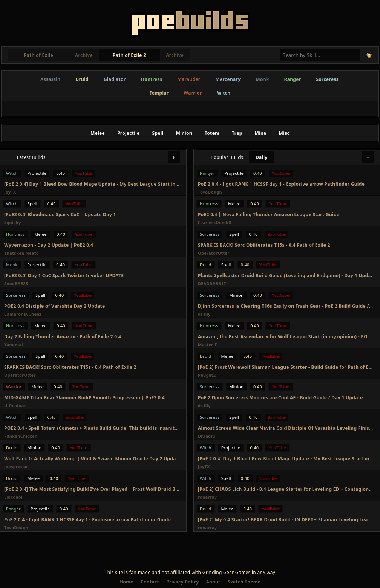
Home (126, 582)
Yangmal (14, 344)
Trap (237, 133)
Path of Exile (38, 55)
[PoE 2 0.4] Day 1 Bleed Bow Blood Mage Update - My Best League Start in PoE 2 (92, 184)
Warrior (193, 93)
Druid (82, 79)
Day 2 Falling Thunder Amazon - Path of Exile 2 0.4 (63, 337)
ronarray (207, 497)
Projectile (129, 133)
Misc (284, 133)
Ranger (293, 79)
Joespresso (16, 467)
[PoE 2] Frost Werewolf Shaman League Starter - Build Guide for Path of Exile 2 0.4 (286, 367)
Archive (84, 55)
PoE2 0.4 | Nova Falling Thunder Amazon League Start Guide (269, 215)
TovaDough (16, 528)
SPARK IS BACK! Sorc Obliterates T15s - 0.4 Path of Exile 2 (70, 367)
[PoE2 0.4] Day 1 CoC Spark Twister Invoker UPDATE (64, 276)
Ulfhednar (15, 405)
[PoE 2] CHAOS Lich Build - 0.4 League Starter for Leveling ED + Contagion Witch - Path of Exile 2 (286, 489)
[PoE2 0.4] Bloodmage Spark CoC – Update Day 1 (60, 215)
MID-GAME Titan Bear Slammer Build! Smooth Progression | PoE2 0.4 (84, 398)
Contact (150, 582)
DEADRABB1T (212, 283)
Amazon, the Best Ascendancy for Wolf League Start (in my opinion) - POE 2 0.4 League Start (286, 337)
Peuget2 (207, 375)
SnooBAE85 (16, 283)
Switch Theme (244, 582)
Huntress (152, 79)
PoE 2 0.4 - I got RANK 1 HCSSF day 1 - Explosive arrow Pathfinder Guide (87, 520)
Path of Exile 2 (129, 55)
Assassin (50, 79)
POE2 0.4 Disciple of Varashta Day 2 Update (54, 306)
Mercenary (228, 79)
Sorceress (327, 79)
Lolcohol (13, 497)
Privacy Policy (182, 582)
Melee (98, 133)
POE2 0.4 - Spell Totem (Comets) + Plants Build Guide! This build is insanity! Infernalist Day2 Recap (92, 428)
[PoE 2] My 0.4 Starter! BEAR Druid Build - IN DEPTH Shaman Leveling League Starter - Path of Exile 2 (286, 520)
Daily (262, 157)
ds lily (204, 314)
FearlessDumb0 (215, 222)
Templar (159, 93)
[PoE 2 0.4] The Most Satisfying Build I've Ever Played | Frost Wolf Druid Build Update (92, 489)
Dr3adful (207, 436)
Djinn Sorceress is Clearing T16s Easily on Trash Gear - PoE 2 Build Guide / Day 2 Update (286, 306)
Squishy (13, 222)
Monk (262, 79)
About (213, 582)
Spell (158, 133)
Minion (184, 133)
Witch (224, 93)
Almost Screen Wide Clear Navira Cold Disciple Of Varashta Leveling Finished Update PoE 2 (286, 428)
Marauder (189, 79)
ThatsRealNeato (21, 253)
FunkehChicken (21, 436)
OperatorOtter (20, 375)
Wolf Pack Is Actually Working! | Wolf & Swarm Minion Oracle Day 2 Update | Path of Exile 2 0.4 (92, 459)
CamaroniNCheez (23, 314)
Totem (212, 133)
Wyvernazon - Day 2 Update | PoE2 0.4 (49, 245)
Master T (207, 344)
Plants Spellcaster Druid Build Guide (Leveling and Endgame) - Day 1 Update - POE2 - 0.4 (286, 276)
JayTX (10, 192)
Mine (261, 133)
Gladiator (115, 79)
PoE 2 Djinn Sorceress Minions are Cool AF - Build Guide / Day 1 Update (280, 398)
